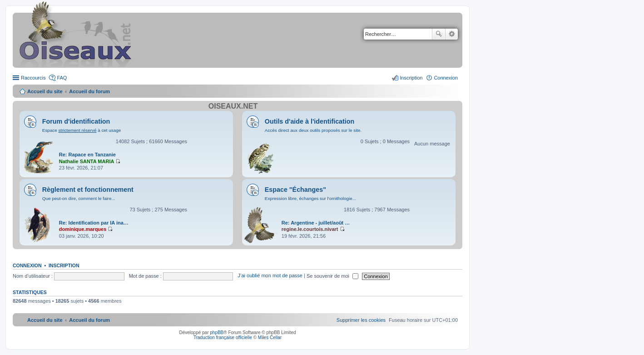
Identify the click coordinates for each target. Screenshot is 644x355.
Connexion (27, 265)
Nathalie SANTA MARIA (87, 161)
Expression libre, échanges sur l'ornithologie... (310, 198)
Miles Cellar (270, 337)
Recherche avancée (452, 34)
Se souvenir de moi (332, 276)
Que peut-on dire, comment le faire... (79, 198)
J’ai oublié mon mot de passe (270, 276)
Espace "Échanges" (295, 190)
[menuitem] (361, 320)
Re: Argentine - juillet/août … (316, 223)
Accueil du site (45, 91)
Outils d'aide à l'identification (310, 121)
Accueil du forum (89, 91)
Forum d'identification (76, 121)
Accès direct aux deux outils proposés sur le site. (313, 130)
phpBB (217, 332)
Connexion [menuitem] (446, 78)
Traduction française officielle (223, 337)
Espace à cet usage (82, 130)
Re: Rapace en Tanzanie (87, 155)
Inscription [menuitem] (411, 78)
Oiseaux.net (233, 106)
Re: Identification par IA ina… (94, 223)
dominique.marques (83, 229)
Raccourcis (33, 78)
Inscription (64, 265)
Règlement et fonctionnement (88, 190)
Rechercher (439, 34)
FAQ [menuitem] (62, 78)
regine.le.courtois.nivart (310, 229)
